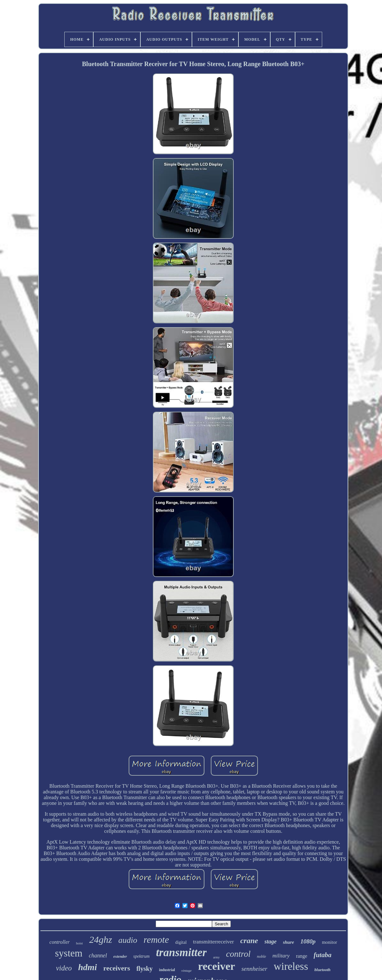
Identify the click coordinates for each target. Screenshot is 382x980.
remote (156, 940)
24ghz (101, 939)
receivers (117, 968)
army (216, 957)
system (69, 953)
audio (128, 940)
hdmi (87, 967)
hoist (79, 943)
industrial (167, 970)
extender (120, 956)
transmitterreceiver (213, 942)
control (238, 954)
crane (249, 941)
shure (289, 942)
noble (262, 956)
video (64, 968)
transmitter (181, 953)
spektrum (141, 956)
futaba (322, 955)
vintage (187, 970)
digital (181, 942)
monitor (329, 942)
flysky (144, 969)
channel (98, 956)
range (302, 956)
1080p (308, 941)
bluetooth (323, 970)
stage (271, 942)
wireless (291, 966)
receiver (216, 966)
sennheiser (254, 969)
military (281, 956)
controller (59, 942)
